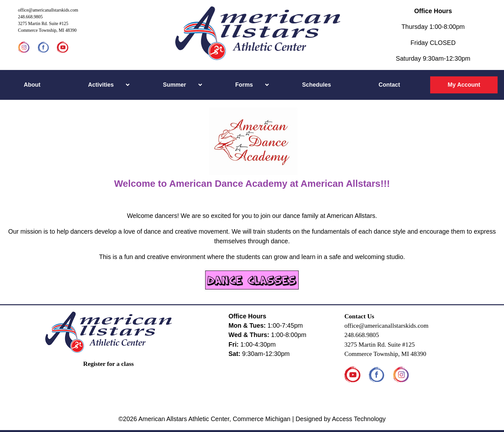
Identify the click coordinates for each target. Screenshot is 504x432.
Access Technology (359, 419)
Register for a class (109, 364)
